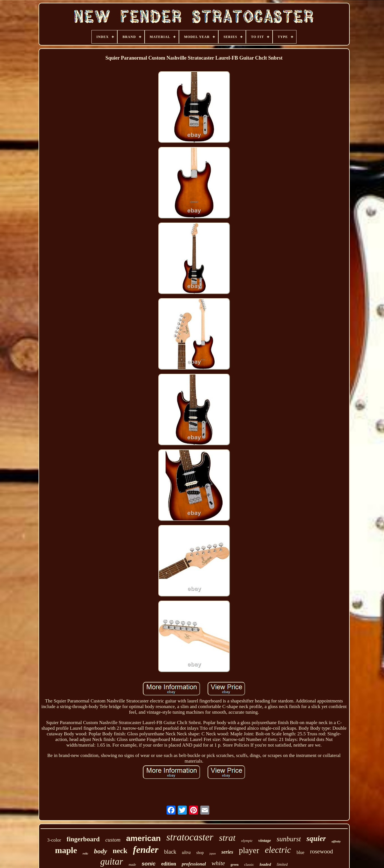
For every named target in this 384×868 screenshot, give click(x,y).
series (227, 852)
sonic (149, 864)
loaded (265, 864)
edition (169, 864)
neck (120, 851)
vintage (265, 840)
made (132, 865)
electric (278, 850)
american (143, 838)
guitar (112, 862)
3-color (54, 840)
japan (213, 854)
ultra (186, 852)
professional (194, 864)
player (249, 850)
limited (282, 864)
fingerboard (83, 839)
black (170, 852)
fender (146, 850)
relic (86, 853)
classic (249, 864)
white (218, 863)
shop (200, 853)
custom (113, 840)
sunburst (289, 839)
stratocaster (190, 837)
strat (227, 838)
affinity (336, 841)
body (101, 851)
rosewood (322, 851)
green (235, 865)
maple (66, 850)
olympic (247, 841)
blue (300, 852)
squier (316, 838)
